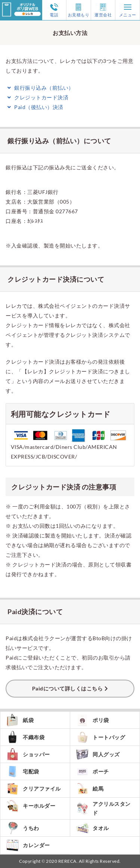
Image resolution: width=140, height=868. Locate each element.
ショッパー (28, 754)
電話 (54, 10)
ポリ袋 (92, 720)
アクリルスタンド (103, 808)
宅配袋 (23, 771)
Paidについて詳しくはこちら (68, 688)
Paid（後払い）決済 (35, 107)
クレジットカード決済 (37, 97)
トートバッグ (100, 737)
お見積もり (79, 10)
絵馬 (90, 789)
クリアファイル (33, 789)
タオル (92, 828)
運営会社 (103, 10)
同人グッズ (98, 754)
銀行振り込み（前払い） (40, 88)
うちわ (23, 828)
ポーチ (92, 771)
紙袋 (20, 720)
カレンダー (28, 845)
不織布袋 (25, 737)
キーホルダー (31, 806)
